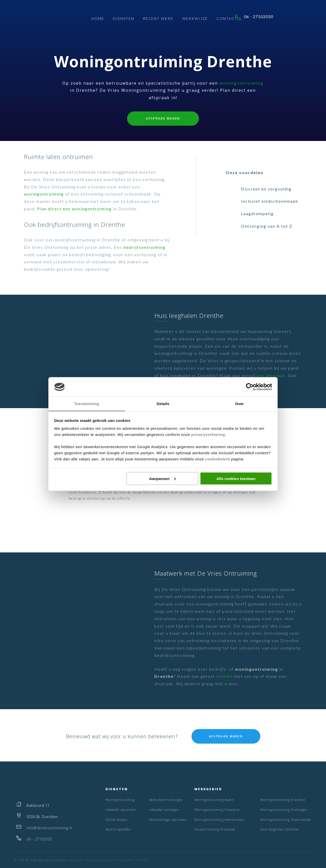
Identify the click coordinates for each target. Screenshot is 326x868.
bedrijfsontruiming (145, 247)
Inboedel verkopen (164, 810)
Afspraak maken (163, 118)
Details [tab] (163, 404)
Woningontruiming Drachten (283, 800)
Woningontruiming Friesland (217, 810)
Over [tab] (240, 404)
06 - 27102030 (287, 18)
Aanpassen (162, 478)
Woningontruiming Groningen (284, 810)
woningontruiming (242, 83)
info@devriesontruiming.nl (49, 828)
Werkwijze (195, 19)
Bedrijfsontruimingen (166, 800)
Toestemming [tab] (87, 404)
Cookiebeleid (124, 860)
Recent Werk (158, 19)
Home (98, 19)
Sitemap (142, 860)
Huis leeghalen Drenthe (280, 829)
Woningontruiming (120, 800)
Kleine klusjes (117, 820)
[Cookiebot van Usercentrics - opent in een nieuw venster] (250, 387)
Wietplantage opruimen (168, 820)
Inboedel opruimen (121, 810)
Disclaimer (76, 860)
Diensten (124, 19)
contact (225, 676)
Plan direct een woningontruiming (74, 209)
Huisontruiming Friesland (215, 829)
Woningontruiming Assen (214, 800)
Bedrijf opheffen (118, 829)
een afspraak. (272, 375)
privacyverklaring (208, 435)
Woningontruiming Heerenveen (220, 820)
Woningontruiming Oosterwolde (286, 820)
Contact (227, 19)
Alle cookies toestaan (236, 478)
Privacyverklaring (99, 860)
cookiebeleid (218, 459)
